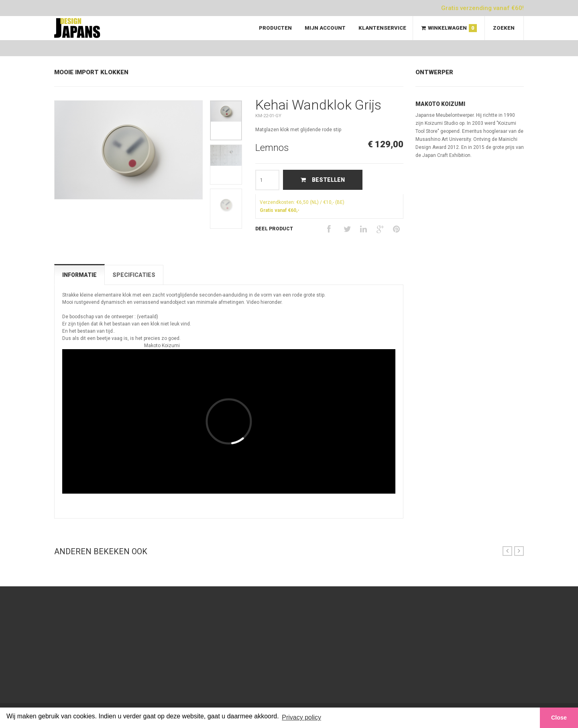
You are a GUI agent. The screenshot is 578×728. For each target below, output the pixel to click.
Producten (275, 28)
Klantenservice (382, 28)
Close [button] (559, 718)
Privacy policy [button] (301, 717)
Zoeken (504, 28)
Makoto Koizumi (440, 104)
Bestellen (323, 180)
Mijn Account (325, 28)
